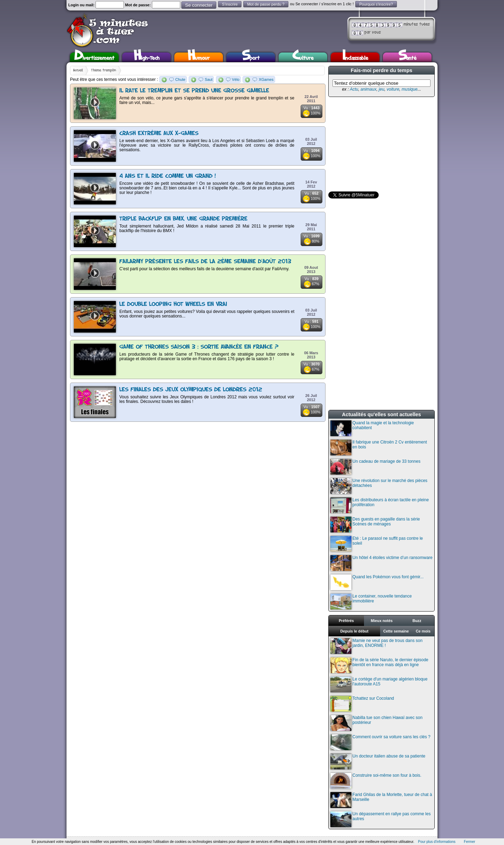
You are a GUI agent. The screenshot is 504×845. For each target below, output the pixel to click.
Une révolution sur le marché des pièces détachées (379, 486)
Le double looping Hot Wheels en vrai (173, 304)
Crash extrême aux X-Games (159, 134)
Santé (407, 57)
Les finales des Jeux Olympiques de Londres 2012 (191, 390)
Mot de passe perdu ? (266, 4)
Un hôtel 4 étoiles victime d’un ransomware (381, 563)
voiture (393, 89)
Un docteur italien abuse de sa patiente (378, 762)
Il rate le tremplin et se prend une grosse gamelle (194, 91)
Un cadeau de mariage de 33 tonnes (375, 467)
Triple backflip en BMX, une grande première (183, 219)
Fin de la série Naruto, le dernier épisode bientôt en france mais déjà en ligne (379, 665)
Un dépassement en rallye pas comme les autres (380, 819)
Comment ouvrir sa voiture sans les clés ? (380, 742)
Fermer (469, 842)
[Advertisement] (381, 144)
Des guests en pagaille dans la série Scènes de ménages (375, 525)
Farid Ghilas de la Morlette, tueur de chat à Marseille (381, 800)
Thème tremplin (103, 70)
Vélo (236, 79)
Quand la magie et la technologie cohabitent (372, 428)
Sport (251, 57)
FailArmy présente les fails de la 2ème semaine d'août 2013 (205, 262)
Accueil (78, 70)
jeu (381, 89)
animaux (368, 89)
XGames (266, 79)
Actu (354, 89)
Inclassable (355, 57)
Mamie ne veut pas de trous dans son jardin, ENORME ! (376, 646)
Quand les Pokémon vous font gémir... (377, 582)
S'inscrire (230, 4)
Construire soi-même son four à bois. (376, 781)
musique (409, 89)
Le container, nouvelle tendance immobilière (371, 602)
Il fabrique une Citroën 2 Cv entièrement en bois (379, 448)
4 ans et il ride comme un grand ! (168, 176)
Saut (209, 79)
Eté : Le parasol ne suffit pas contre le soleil (377, 544)
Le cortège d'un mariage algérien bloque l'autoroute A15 (379, 685)
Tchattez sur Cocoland (362, 704)
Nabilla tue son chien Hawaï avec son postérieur (376, 723)
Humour (199, 57)
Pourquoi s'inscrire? (376, 4)
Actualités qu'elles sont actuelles (381, 414)
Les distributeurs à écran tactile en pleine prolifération (380, 505)
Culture (303, 57)
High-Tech (147, 57)
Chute (180, 79)
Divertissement (94, 57)
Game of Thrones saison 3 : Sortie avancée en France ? (199, 347)
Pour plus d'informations (437, 842)
